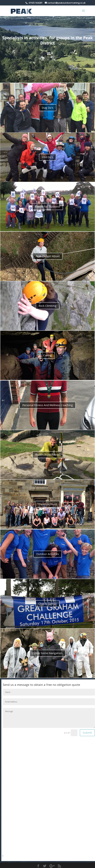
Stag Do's (47, 108)
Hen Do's (48, 157)
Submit (87, 733)
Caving (47, 355)
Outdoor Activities (48, 554)
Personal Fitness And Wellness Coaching (48, 405)
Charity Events (48, 604)
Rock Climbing (47, 306)
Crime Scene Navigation (47, 653)
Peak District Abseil (48, 256)
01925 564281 (36, 3)
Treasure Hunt (47, 504)
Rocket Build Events (48, 455)
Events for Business (47, 207)
